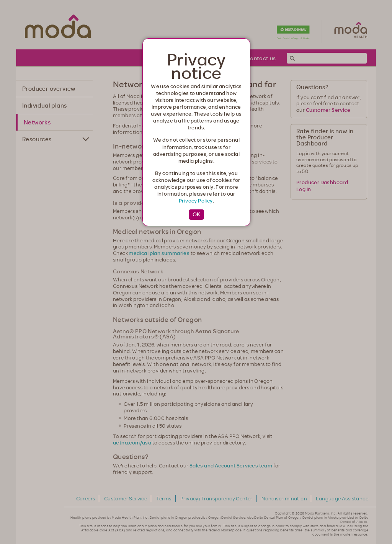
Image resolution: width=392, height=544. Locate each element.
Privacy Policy (196, 201)
